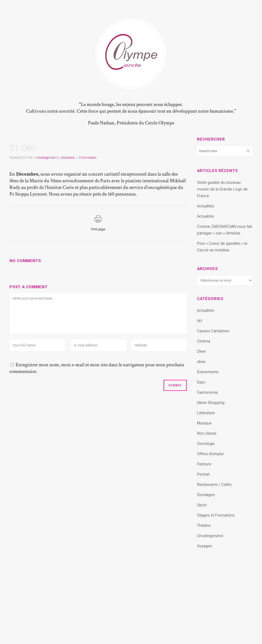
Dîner (201, 351)
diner (201, 362)
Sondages (206, 495)
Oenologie (206, 444)
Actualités (206, 206)
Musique (204, 423)
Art (199, 321)
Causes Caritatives (213, 331)
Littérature (206, 413)
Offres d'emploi (210, 454)
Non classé (207, 433)
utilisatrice (67, 158)
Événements (208, 372)
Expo (201, 382)
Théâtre (204, 525)
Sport (202, 505)
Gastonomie (208, 392)
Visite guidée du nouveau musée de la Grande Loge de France (222, 189)
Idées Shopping (211, 403)
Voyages (205, 546)
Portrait (203, 474)
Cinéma (204, 341)
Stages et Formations (216, 515)
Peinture (204, 464)
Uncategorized (46, 158)
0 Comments (88, 158)
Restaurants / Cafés (214, 485)
